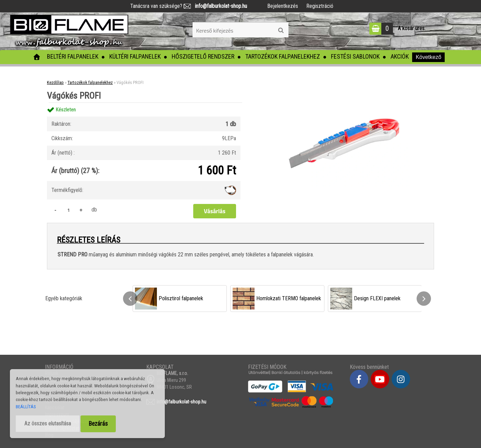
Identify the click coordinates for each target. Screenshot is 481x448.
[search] (281, 31)
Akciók (400, 56)
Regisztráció (320, 6)
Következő (428, 57)
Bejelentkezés (283, 6)
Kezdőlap (55, 82)
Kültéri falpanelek (135, 56)
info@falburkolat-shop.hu (219, 6)
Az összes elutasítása (48, 423)
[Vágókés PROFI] (344, 103)
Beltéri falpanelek (73, 56)
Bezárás (98, 424)
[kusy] (69, 210)
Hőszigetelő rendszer (203, 56)
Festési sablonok (355, 56)
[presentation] (130, 299)
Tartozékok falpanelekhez (283, 56)
